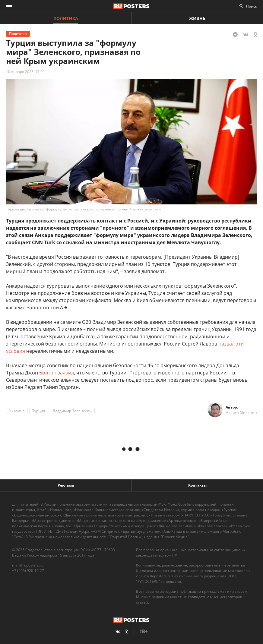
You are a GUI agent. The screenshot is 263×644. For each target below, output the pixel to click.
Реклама (66, 485)
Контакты (197, 485)
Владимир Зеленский (72, 411)
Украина (17, 411)
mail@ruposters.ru (28, 565)
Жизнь (197, 18)
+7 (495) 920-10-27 (28, 571)
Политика (66, 18)
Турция (39, 411)
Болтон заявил (57, 373)
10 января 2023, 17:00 (25, 72)
